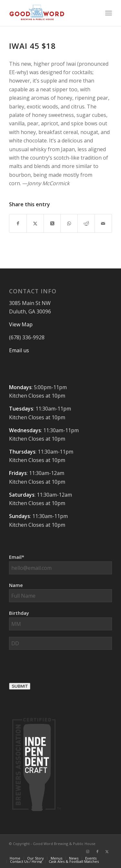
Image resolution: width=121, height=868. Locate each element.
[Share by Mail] (103, 223)
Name (16, 585)
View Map (21, 324)
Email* (17, 557)
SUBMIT (20, 686)
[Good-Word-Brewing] (50, 13)
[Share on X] (35, 223)
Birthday (19, 613)
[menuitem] (109, 13)
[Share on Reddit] (86, 223)
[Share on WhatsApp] (69, 223)
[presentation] (58, 669)
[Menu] (109, 13)
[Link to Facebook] (97, 851)
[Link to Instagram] (88, 851)
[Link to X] (107, 851)
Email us (19, 350)
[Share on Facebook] (18, 223)
